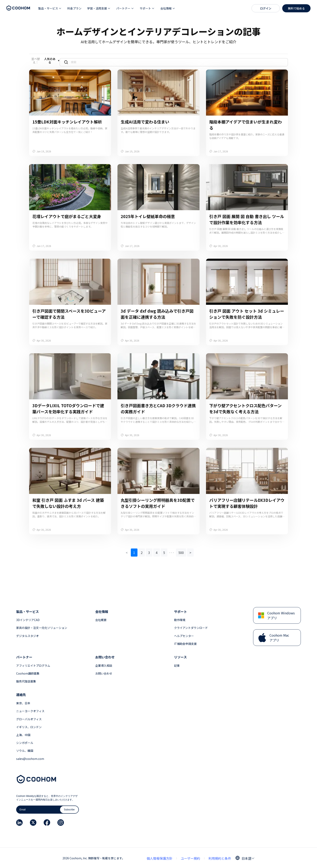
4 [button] (157, 552)
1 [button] (134, 552)
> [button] (190, 552)
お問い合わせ (104, 672)
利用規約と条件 (220, 857)
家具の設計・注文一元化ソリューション (42, 627)
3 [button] (149, 552)
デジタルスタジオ (27, 635)
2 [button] (142, 552)
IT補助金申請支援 (185, 643)
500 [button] (181, 552)
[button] (50, 8)
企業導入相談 (104, 664)
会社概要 (101, 619)
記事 (177, 664)
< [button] (127, 552)
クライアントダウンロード (191, 627)
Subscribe (69, 809)
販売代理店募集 (26, 680)
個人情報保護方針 (160, 857)
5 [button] (164, 552)
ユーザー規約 (190, 857)
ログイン (266, 8)
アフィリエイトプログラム (33, 664)
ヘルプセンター (184, 635)
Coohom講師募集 (28, 672)
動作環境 (180, 619)
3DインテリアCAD (28, 619)
